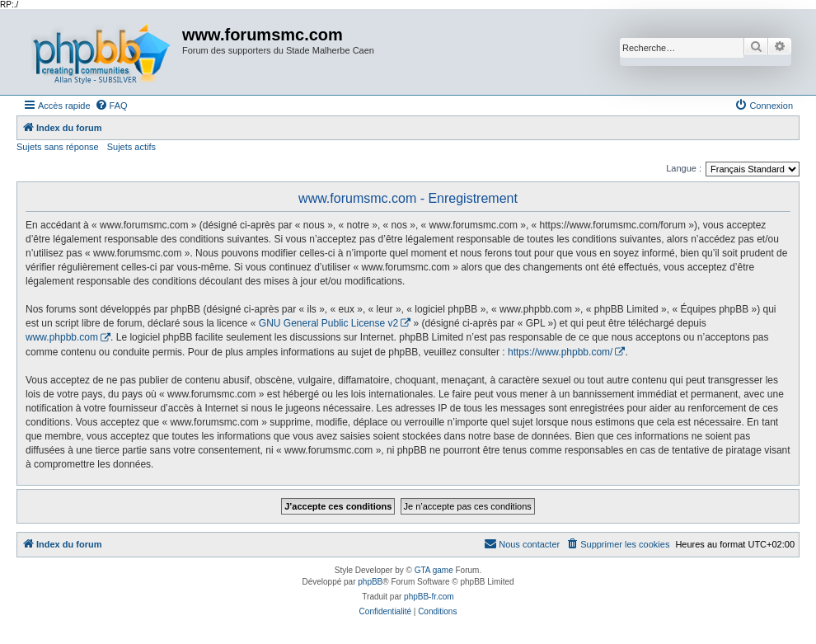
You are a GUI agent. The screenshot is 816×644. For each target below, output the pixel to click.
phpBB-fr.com (429, 597)
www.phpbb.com (62, 337)
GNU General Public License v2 (328, 323)
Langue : (684, 168)
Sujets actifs (131, 147)
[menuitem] (111, 106)
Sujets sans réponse (58, 147)
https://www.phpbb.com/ (560, 352)
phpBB (370, 582)
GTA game (434, 570)
